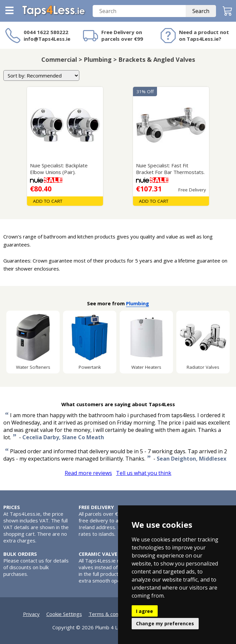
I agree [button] (144, 611)
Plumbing (137, 303)
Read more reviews (88, 473)
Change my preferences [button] (165, 623)
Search (201, 11)
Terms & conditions (111, 614)
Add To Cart (48, 201)
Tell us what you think (144, 473)
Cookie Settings (64, 614)
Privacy (31, 614)
